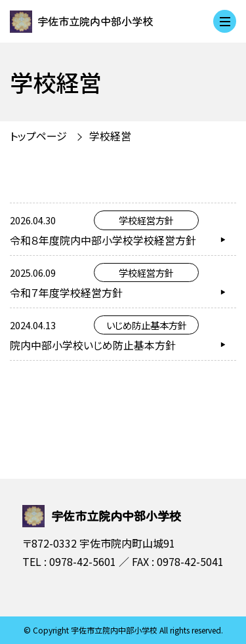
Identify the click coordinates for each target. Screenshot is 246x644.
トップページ (38, 136)
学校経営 (110, 136)
